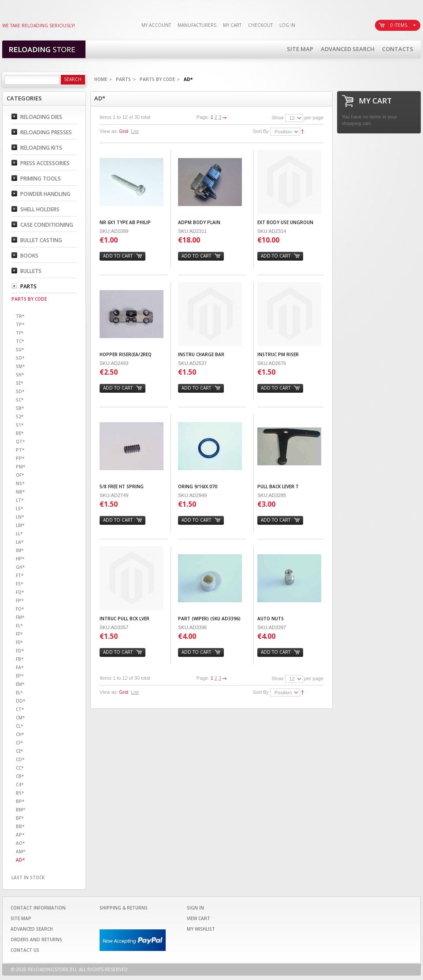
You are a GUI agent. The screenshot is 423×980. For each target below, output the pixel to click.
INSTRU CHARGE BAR (201, 354)
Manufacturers (197, 25)
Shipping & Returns (124, 908)
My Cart (232, 25)
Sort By (261, 131)
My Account (156, 25)
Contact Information (38, 908)
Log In (287, 25)
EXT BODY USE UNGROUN (285, 222)
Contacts (398, 49)
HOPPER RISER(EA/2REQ (126, 354)
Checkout (260, 25)
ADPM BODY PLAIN (199, 222)
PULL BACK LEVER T (278, 486)
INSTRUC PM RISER (278, 354)
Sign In (195, 908)
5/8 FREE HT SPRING (122, 486)
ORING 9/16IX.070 (198, 486)
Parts (123, 79)
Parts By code (157, 79)
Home (101, 79)
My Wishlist (201, 929)
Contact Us (25, 950)
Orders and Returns (36, 939)
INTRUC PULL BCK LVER (124, 619)
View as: (109, 131)
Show (278, 118)
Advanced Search (348, 49)
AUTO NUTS (271, 619)
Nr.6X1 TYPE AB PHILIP (125, 222)
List (135, 131)
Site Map (300, 49)
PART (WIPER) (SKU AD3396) (209, 619)
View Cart (199, 918)
